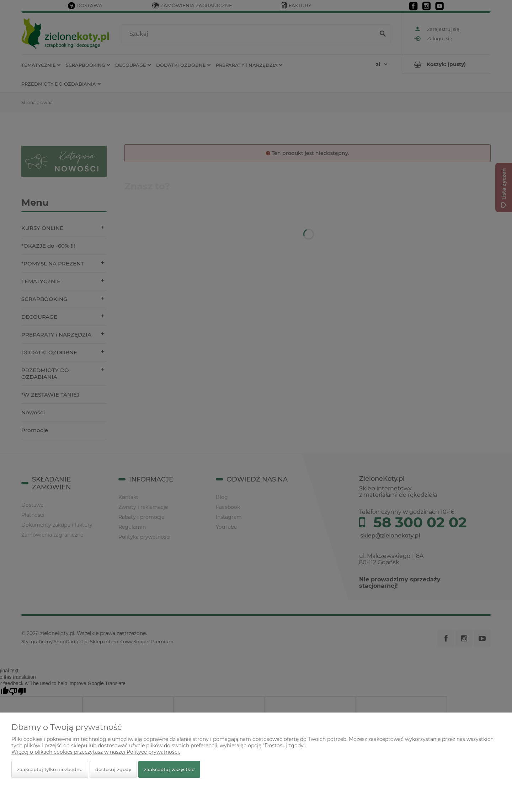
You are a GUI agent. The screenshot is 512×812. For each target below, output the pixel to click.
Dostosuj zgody (113, 769)
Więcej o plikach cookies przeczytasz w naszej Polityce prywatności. (96, 752)
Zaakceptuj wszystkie (169, 769)
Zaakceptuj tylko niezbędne (50, 769)
